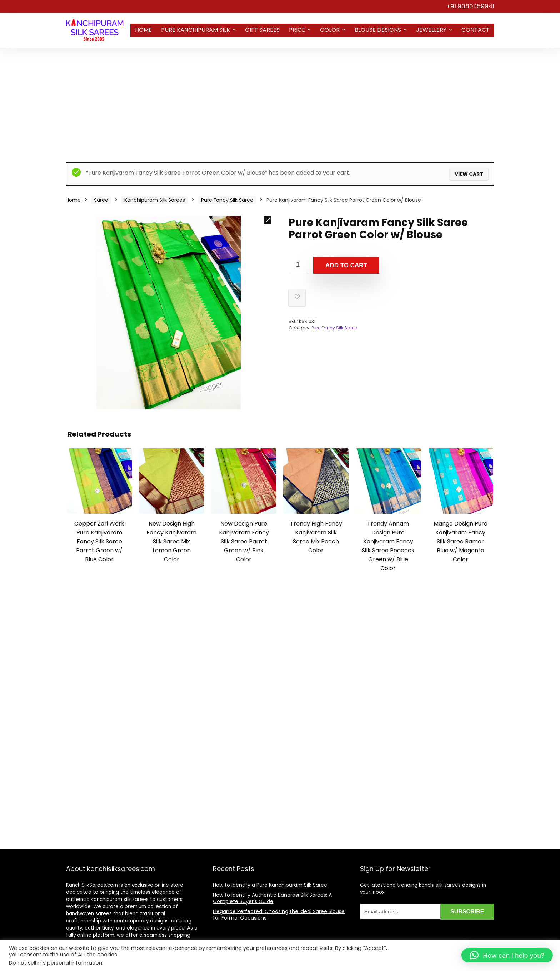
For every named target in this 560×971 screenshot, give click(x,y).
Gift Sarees (262, 30)
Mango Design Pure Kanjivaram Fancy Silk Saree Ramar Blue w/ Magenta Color (461, 541)
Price (297, 30)
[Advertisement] (280, 101)
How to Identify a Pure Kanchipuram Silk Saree (270, 885)
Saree (101, 200)
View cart (469, 174)
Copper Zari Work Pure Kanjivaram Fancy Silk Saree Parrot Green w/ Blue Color (99, 541)
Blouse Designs (378, 30)
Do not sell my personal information (56, 963)
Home (143, 30)
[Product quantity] (298, 265)
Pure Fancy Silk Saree (227, 200)
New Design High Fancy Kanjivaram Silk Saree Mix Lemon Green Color (171, 541)
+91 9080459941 (470, 6)
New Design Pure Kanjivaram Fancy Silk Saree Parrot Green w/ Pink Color (244, 541)
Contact (476, 30)
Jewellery (431, 30)
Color (330, 30)
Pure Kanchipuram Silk (196, 30)
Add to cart (346, 265)
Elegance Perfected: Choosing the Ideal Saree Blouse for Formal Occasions (279, 915)
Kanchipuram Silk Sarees (155, 200)
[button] (268, 220)
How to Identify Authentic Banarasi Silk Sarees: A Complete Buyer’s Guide (272, 898)
